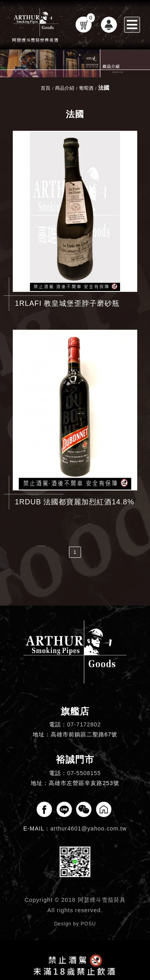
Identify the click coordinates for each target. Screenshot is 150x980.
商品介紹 (65, 88)
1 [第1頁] (75, 552)
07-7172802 (84, 724)
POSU (88, 924)
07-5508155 (84, 773)
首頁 (45, 88)
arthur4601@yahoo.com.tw (88, 828)
